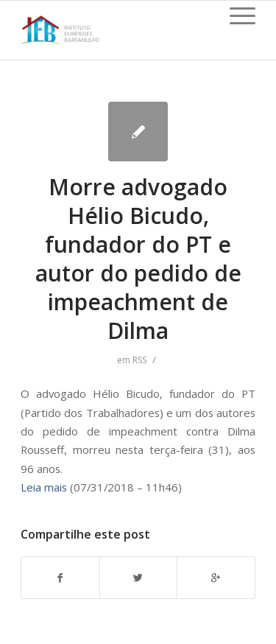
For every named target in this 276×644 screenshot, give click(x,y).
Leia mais (44, 487)
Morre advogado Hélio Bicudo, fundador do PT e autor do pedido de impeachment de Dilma (138, 259)
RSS (139, 360)
